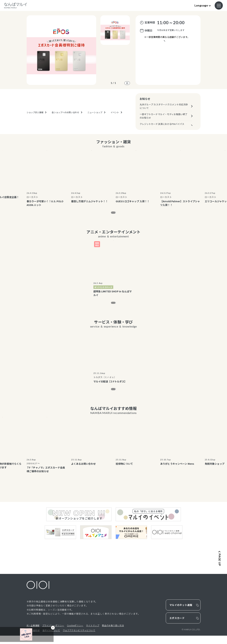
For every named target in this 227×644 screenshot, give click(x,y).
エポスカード (177, 626)
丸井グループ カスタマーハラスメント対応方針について (164, 106)
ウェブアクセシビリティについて (79, 639)
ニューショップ (95, 123)
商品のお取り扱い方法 (113, 634)
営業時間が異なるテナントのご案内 (167, 46)
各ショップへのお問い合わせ (65, 123)
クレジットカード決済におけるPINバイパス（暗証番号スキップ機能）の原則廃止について (164, 126)
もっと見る (111, 214)
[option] (61, 50)
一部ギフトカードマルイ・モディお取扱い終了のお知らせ (164, 116)
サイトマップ (93, 634)
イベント (115, 123)
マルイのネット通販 (181, 613)
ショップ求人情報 (35, 123)
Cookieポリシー (75, 634)
